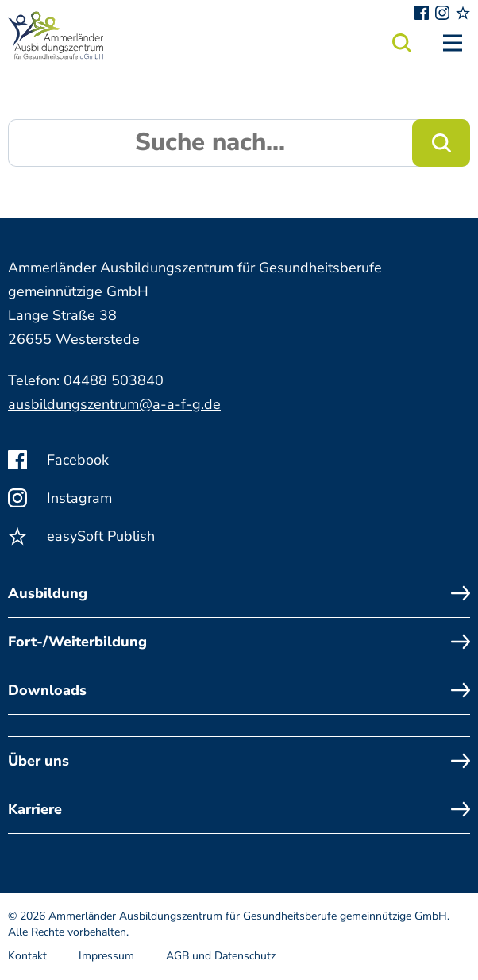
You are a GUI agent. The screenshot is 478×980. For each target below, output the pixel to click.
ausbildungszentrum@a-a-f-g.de (114, 404)
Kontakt (27, 956)
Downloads (239, 690)
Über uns (239, 761)
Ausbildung (239, 593)
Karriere (239, 809)
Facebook (58, 460)
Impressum (106, 956)
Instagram (60, 498)
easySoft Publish (81, 536)
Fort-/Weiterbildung (239, 642)
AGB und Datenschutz (221, 956)
